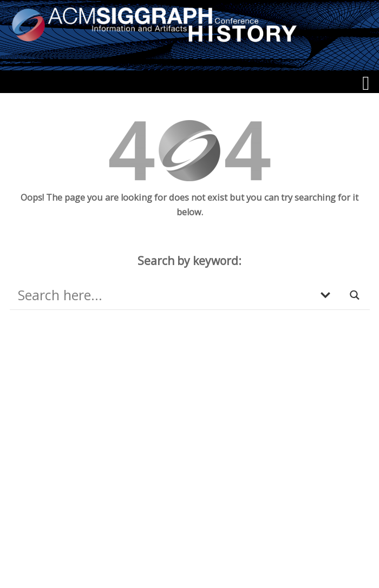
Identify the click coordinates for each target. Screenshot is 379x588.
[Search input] (163, 295)
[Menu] (366, 83)
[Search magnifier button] (355, 295)
